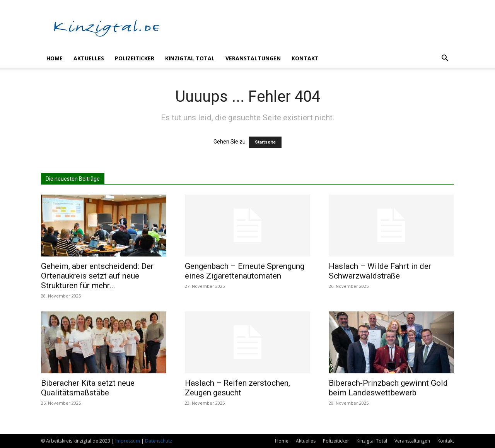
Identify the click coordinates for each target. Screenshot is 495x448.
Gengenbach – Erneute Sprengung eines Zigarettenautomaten (245, 271)
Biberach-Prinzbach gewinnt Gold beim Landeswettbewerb (388, 388)
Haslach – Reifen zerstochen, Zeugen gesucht (237, 388)
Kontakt (305, 58)
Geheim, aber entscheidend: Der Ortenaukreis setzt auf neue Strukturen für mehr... (97, 276)
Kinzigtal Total (190, 58)
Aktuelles (89, 58)
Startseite (265, 142)
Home (55, 58)
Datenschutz (159, 441)
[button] (445, 59)
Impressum (128, 441)
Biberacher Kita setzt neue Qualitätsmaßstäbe (88, 388)
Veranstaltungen (253, 58)
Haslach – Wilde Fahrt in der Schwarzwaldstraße (380, 271)
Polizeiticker (135, 58)
